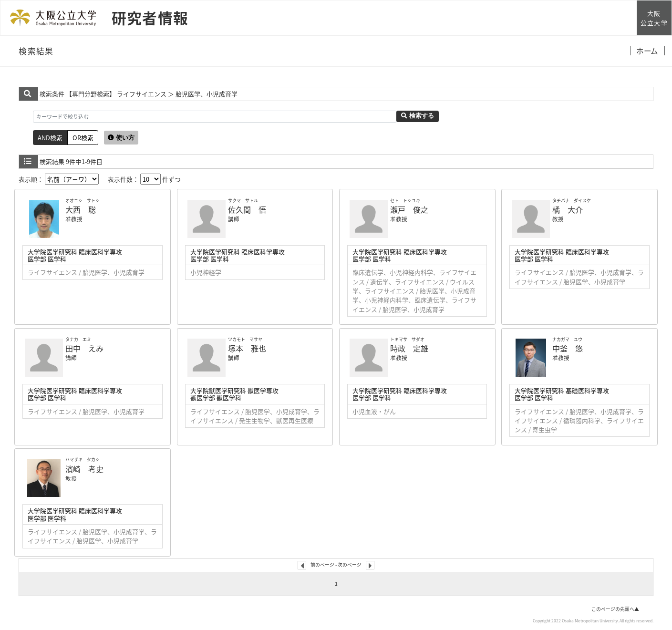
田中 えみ (84, 348)
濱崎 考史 (84, 469)
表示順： (59, 179)
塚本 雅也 (247, 348)
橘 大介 (568, 209)
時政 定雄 (409, 348)
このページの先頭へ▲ (615, 609)
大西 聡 (81, 209)
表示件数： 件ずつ (144, 179)
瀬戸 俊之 (409, 209)
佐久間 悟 (247, 209)
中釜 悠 (568, 348)
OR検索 (83, 138)
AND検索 (50, 138)
